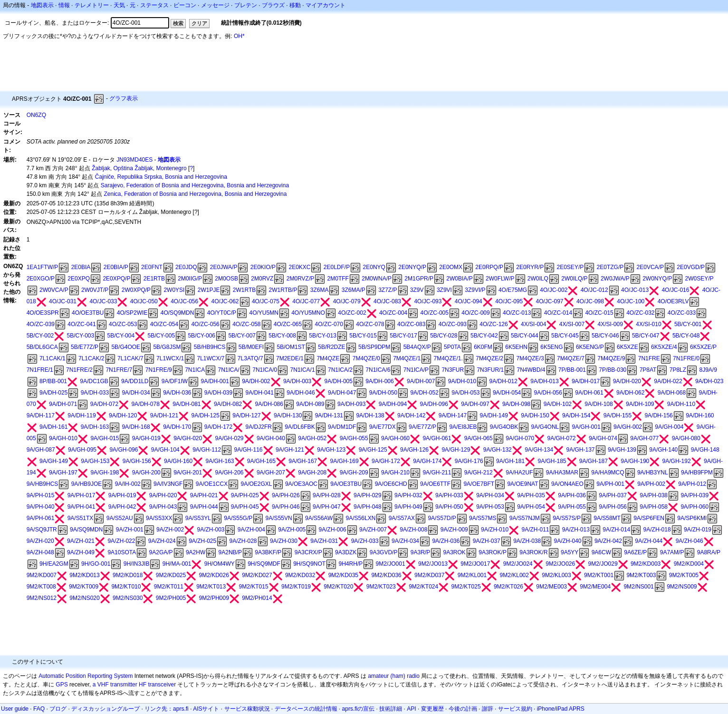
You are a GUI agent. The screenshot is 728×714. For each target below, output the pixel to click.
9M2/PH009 (214, 598)
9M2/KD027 (257, 575)
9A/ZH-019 (698, 530)
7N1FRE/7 (119, 370)
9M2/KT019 (296, 587)
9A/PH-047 (327, 507)
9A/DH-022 (668, 381)
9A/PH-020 (163, 495)
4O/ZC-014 (558, 313)
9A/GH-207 (271, 473)
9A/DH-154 (576, 415)
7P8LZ (678, 370)
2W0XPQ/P (136, 290)
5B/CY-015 (363, 336)
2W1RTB (244, 290)
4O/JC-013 (635, 290)
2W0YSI (174, 290)
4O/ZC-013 (517, 313)
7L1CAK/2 (91, 358)
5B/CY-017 (403, 336)
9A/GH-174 (427, 461)
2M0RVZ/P (300, 279)
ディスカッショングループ (105, 709)
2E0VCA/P (650, 267)
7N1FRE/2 (79, 370)
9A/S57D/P (442, 518)
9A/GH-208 (312, 473)
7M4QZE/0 (366, 358)
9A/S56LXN (361, 518)
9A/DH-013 (544, 381)
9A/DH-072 (104, 404)
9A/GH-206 (230, 473)
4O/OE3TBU (88, 313)
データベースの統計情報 (306, 709)
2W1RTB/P (283, 290)
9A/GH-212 (479, 473)
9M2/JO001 (391, 564)
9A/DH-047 (342, 393)
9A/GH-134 (539, 450)
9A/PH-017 (81, 495)
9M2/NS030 (128, 598)
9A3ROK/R (533, 552)
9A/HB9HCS (43, 484)
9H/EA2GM (54, 564)
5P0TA (452, 347)
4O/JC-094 (469, 301)
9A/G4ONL (545, 427)
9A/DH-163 (95, 427)
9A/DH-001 (215, 381)
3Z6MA (320, 290)
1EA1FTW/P (43, 267)
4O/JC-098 (590, 301)
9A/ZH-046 (690, 541)
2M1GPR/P (419, 279)
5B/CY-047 (646, 336)
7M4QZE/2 (489, 358)
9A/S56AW (319, 518)
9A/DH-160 (700, 415)
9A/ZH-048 (40, 552)
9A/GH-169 (345, 461)
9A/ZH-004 (251, 530)
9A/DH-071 (63, 404)
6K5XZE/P (703, 347)
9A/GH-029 (230, 438)
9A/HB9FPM (697, 473)
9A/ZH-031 (324, 541)
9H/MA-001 (177, 564)
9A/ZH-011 (535, 530)
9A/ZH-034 (405, 541)
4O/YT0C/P (222, 313)
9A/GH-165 (261, 461)
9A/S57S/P (567, 518)
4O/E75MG (513, 290)
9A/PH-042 (122, 507)
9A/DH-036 (177, 393)
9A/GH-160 (178, 461)
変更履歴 (432, 709)
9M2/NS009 (682, 587)
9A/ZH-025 (202, 541)
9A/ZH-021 (81, 541)
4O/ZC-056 (205, 324)
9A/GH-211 (437, 473)
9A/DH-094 (393, 404)
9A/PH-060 (694, 507)
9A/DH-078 (145, 404)
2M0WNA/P (377, 279)
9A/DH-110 (681, 404)
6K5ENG (551, 347)
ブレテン (246, 5)
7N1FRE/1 (40, 370)
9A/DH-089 (310, 404)
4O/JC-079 (347, 301)
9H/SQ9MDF (264, 564)
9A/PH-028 (327, 495)
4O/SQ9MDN (177, 313)
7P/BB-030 (613, 370)
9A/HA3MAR (562, 473)
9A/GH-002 (628, 427)
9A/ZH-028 (243, 541)
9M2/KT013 (211, 587)
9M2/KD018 (128, 575)
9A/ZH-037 (487, 541)
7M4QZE (328, 358)
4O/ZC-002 (352, 313)
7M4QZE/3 (530, 358)
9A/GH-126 (414, 450)
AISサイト (206, 709)
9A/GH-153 (95, 461)
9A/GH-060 (395, 438)
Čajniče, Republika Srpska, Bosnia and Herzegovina (161, 177)
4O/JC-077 (306, 301)
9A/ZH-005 (292, 530)
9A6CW (601, 552)
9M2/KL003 (556, 575)
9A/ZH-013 (576, 530)
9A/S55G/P (238, 518)
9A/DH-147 (453, 415)
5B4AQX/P (417, 347)
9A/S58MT (607, 518)
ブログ (58, 709)
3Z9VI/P (475, 290)
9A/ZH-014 (616, 530)
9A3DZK (346, 552)
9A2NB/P (230, 552)
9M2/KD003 (646, 564)
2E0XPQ (79, 279)
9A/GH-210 (395, 473)
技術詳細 (391, 709)
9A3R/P (420, 552)
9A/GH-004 (669, 427)
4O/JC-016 (675, 290)
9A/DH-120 (123, 415)
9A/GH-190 (635, 461)
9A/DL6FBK (300, 427)
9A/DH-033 (95, 393)
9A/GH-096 (124, 450)
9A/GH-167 (303, 461)
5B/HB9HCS (210, 347)
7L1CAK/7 (130, 358)
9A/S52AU (120, 518)
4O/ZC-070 (329, 324)
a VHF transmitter (115, 685)
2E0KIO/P (263, 267)
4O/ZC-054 (164, 324)
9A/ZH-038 (527, 541)
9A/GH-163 (220, 461)
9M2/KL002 (514, 575)
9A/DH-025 (53, 393)
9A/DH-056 (548, 393)
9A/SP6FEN (649, 518)
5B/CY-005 (161, 336)
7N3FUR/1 (490, 370)
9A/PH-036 (572, 495)
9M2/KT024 (423, 587)
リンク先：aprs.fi (167, 709)
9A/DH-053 (465, 393)
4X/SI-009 (610, 324)
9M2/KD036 (386, 575)
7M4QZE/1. (448, 358)
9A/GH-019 (146, 438)
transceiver (162, 685)
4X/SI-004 (533, 324)
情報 (64, 5)
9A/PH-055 (572, 507)
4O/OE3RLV (673, 301)
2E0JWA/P (224, 267)
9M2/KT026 (508, 587)
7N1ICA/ (229, 370)
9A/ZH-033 (365, 541)
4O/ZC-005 (435, 313)
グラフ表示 (124, 98)
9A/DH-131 (329, 415)
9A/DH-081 (187, 404)
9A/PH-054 (531, 507)
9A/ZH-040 (568, 541)
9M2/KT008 (41, 587)
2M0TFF (338, 279)
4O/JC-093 (428, 301)
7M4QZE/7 (571, 358)
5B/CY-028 (444, 336)
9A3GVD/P (384, 552)
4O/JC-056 (184, 301)
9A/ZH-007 (373, 530)
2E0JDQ (186, 267)
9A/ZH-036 (446, 541)
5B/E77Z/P (85, 347)
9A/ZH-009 (454, 530)
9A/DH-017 (586, 381)
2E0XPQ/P (116, 279)
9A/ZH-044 (649, 541)
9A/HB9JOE (87, 484)
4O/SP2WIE (132, 313)
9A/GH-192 (677, 461)
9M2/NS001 (638, 587)
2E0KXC (299, 267)
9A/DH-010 (462, 381)
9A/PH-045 (245, 507)
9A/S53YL (198, 518)
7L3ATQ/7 (250, 358)
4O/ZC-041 (81, 324)
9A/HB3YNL (653, 473)
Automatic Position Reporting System (86, 676)
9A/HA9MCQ (608, 473)
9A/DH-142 (411, 415)
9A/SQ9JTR (42, 530)
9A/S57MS (483, 518)
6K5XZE (627, 347)
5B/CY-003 (81, 336)
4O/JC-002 (554, 290)
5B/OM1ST (291, 347)
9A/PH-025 (245, 495)
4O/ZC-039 (41, 324)
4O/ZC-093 (453, 324)
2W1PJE (209, 290)
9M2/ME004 (595, 587)
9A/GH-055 (354, 438)
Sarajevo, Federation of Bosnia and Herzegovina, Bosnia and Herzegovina (195, 185)
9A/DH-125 (206, 415)
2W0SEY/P (699, 279)
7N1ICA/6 (378, 370)
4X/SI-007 (572, 324)
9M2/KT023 (381, 587)
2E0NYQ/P (412, 267)
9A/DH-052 (424, 393)
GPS (62, 685)
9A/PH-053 (490, 507)
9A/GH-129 (456, 450)
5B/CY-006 (201, 336)
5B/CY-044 (525, 336)
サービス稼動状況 (247, 709)
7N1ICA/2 (340, 370)
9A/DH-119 (81, 415)
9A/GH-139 (622, 450)
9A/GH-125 (373, 450)
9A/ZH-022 (121, 541)
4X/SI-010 (648, 324)
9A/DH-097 (475, 404)
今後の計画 (463, 709)
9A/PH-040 (41, 507)
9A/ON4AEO (567, 484)
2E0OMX (451, 267)
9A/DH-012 (503, 381)
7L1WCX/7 (211, 358)
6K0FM (483, 347)
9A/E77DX (383, 427)
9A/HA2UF (519, 473)
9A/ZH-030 (284, 541)
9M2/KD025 (171, 575)
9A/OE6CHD (391, 484)
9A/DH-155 (618, 415)
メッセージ (215, 5)
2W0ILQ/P (574, 279)
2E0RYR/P (530, 267)
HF (143, 685)
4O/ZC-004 (393, 313)
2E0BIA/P (116, 267)
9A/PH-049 (408, 507)
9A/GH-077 (644, 438)
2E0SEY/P (570, 267)
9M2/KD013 (84, 575)
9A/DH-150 (535, 415)
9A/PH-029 (368, 495)
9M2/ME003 (551, 587)
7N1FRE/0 (686, 358)
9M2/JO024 (518, 564)
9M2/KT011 (169, 587)
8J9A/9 (708, 370)
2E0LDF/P (337, 267)
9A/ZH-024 (162, 541)
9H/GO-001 (96, 564)
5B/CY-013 (323, 336)
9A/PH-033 (449, 495)
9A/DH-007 (421, 381)
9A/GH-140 (663, 450)
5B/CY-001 (688, 324)
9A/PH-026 (286, 495)
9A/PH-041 (81, 507)
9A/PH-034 (490, 495)
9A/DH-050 (383, 393)
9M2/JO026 (560, 564)
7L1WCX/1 (170, 358)
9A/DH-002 (256, 381)
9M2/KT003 (641, 575)
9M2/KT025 (466, 587)
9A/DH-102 (558, 404)
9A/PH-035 (531, 495)
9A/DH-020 (627, 381)
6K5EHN (516, 347)
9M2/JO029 (603, 564)
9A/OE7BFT (479, 484)
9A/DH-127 (246, 415)
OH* (239, 36)
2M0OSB (226, 279)
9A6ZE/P (635, 552)
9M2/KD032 (300, 575)
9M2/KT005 (684, 575)
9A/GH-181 (510, 461)
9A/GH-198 (105, 473)
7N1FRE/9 (159, 370)
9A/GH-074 (603, 438)
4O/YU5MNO (308, 313)
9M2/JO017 (475, 564)
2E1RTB (154, 279)
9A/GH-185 (552, 461)
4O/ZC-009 (475, 313)
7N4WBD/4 (531, 370)
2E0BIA (81, 267)
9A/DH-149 (494, 415)
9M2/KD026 (214, 575)
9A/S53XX (159, 518)
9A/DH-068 (672, 393)
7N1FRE (649, 358)
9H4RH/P (351, 564)
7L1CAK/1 (53, 358)
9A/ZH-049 (81, 552)
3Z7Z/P (388, 290)
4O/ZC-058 (246, 324)
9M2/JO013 (433, 564)
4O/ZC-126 (493, 324)
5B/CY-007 (242, 336)
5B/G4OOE (126, 347)
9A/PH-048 (368, 507)
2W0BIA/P (459, 279)
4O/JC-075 (266, 301)
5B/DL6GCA (42, 347)
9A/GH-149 (54, 461)
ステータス (154, 5)
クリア (199, 23)
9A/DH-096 (434, 404)
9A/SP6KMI (692, 518)
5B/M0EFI (251, 347)
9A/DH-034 (136, 393)
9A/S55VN (279, 518)
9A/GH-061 (437, 438)
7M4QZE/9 (611, 358)
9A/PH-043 (163, 507)
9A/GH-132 (498, 450)
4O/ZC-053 (123, 324)
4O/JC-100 (631, 301)
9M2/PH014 (257, 598)
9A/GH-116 (249, 450)
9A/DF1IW (175, 381)
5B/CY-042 (484, 336)
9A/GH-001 (586, 427)
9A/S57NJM (525, 518)
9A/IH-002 (128, 484)
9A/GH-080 (686, 438)
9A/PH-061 (41, 518)
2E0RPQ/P (489, 267)
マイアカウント (326, 5)
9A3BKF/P (268, 552)
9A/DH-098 (516, 404)
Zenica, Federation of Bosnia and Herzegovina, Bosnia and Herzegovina (195, 194)
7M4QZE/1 (407, 358)
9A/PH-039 (694, 495)
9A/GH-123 (331, 450)
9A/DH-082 (228, 404)
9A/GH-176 (469, 461)
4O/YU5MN (263, 313)
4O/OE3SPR (43, 313)
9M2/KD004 (689, 564)
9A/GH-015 (105, 438)
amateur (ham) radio (394, 676)
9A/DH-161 (53, 427)
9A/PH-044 (204, 507)
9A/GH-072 (562, 438)
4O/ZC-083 (411, 324)
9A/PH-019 (122, 495)
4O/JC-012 (594, 290)
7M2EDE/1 (290, 358)
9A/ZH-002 (170, 530)
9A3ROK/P (493, 552)
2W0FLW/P (500, 279)
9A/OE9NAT (522, 484)
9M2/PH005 (171, 598)
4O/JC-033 (103, 301)
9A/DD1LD (135, 381)
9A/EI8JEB (463, 427)
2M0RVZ (262, 279)
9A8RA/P (709, 552)
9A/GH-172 (386, 461)
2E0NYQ (374, 267)
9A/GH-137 (581, 450)
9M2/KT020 (338, 587)
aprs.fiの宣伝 (359, 709)
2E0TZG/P (610, 267)
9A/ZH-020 (40, 541)
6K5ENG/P (590, 347)
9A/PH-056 (613, 507)
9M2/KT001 (599, 575)
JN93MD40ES (134, 160)
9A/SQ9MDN (86, 530)
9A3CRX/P (308, 552)
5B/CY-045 (565, 336)
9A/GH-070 (520, 438)
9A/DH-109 (640, 404)
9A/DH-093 (351, 404)
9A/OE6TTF (435, 484)
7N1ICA (195, 370)
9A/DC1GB (94, 381)
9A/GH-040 (271, 438)
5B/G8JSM (167, 347)
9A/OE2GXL (257, 484)
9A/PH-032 (408, 495)
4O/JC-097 (550, 301)
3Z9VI (444, 290)
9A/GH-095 (82, 450)
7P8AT (648, 370)
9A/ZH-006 (333, 530)
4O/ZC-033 (682, 313)
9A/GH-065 (479, 438)
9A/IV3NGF (168, 484)
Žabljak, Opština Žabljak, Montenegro (139, 168)
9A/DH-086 (269, 404)
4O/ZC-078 (370, 324)
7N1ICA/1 (303, 370)
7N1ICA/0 (265, 370)
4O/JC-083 (387, 301)
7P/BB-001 (572, 370)
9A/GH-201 (188, 473)
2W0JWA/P (615, 279)
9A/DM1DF (342, 427)
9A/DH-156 (658, 415)
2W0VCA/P (54, 290)
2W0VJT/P (95, 290)
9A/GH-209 (354, 473)
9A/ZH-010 (495, 530)
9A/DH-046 (301, 393)
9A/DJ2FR (259, 427)
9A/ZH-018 (657, 530)
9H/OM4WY (220, 564)
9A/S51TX (81, 518)
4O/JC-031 (63, 301)
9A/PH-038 (654, 495)
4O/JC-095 (509, 301)
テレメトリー (92, 5)
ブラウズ (273, 5)
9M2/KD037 (429, 575)
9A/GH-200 (146, 473)
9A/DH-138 (370, 415)
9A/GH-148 (705, 450)
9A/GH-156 (137, 461)
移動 (295, 5)
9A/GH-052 (312, 438)
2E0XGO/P (41, 279)
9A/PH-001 (610, 484)
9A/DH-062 (630, 393)
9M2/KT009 (84, 587)
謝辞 (488, 709)
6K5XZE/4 (664, 347)
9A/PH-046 (286, 507)
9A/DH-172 (218, 427)
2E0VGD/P (691, 267)
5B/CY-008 (282, 336)
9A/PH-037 (613, 495)
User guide (15, 709)
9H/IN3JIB (137, 564)
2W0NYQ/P (657, 279)
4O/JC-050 (144, 301)
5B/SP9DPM (374, 347)
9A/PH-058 (654, 507)
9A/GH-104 (165, 450)
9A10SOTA (122, 552)
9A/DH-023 (709, 381)
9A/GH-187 (594, 461)
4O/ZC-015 (599, 313)
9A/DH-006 (379, 381)
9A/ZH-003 (211, 530)
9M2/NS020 (84, 598)
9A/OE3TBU (346, 484)
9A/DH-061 (589, 393)
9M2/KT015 (254, 587)
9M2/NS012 (42, 598)
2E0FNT (152, 267)
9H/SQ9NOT (309, 564)
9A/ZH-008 (413, 530)
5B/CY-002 (40, 336)
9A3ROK (455, 552)
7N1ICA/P (416, 370)
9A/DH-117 (41, 415)
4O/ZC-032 (640, 313)
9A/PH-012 (692, 484)
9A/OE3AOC (301, 484)
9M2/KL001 (472, 575)
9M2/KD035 (343, 575)
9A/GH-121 (290, 450)
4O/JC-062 (225, 301)
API (411, 709)
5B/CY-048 (686, 336)
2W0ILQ (538, 279)
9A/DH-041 (260, 393)
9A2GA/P (161, 552)
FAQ (39, 709)
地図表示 (42, 5)
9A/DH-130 (288, 415)
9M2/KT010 (126, 587)
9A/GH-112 (207, 450)
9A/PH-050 (449, 507)
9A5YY (570, 552)
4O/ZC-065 (288, 324)
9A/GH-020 (188, 438)
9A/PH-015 (41, 495)
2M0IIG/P (190, 279)
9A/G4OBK (504, 427)
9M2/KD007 (42, 575)
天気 (119, 5)
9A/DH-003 (297, 381)
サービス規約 (515, 709)
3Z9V (417, 290)
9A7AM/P (672, 552)
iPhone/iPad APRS (561, 709)
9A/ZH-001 (130, 530)
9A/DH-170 (177, 427)
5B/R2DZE (331, 347)
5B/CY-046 (605, 336)
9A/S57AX (402, 518)
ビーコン (185, 5)
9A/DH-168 (136, 427)
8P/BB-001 (53, 381)
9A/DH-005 (339, 381)
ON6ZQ (36, 115)
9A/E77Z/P (422, 427)
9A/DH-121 (164, 415)
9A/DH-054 (507, 393)
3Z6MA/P (354, 290)
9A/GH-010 (63, 438)
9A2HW (196, 552)
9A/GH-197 (63, 473)
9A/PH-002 (651, 484)
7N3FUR (453, 370)
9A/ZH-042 (608, 541)
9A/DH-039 (218, 393)
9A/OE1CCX (212, 484)
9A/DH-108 (599, 404)
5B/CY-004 (121, 336)
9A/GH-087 (41, 450)
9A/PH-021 (204, 495)
